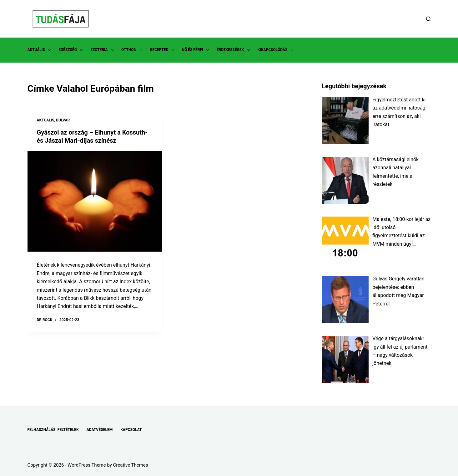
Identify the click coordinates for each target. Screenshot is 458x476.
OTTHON (133, 50)
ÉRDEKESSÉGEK (234, 50)
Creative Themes (131, 465)
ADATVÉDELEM (100, 430)
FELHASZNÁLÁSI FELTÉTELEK (53, 430)
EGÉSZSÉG (72, 50)
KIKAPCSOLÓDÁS (277, 50)
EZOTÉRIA (103, 50)
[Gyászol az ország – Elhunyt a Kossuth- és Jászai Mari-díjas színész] (95, 201)
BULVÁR (63, 120)
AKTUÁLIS (40, 50)
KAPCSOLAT (131, 430)
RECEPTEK (163, 50)
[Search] (428, 19)
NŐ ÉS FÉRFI (197, 50)
